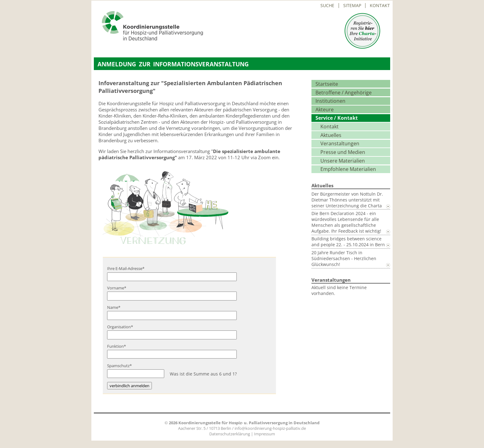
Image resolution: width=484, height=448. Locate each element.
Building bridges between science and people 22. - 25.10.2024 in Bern (348, 242)
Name (116, 307)
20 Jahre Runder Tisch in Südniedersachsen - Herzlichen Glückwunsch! (344, 258)
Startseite (327, 84)
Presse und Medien (343, 152)
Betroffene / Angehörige (344, 93)
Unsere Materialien (343, 161)
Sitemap (352, 6)
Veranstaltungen (340, 143)
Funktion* (117, 346)
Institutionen (330, 101)
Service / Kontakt (337, 118)
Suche (327, 6)
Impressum (265, 434)
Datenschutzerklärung (230, 434)
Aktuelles (331, 135)
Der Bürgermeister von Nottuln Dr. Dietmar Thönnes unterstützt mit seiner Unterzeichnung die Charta (347, 200)
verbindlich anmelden (129, 386)
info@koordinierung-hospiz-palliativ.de (270, 428)
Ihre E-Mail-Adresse (126, 268)
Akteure (325, 110)
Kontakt (380, 6)
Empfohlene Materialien (348, 169)
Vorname (117, 288)
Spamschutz (119, 366)
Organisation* (120, 327)
